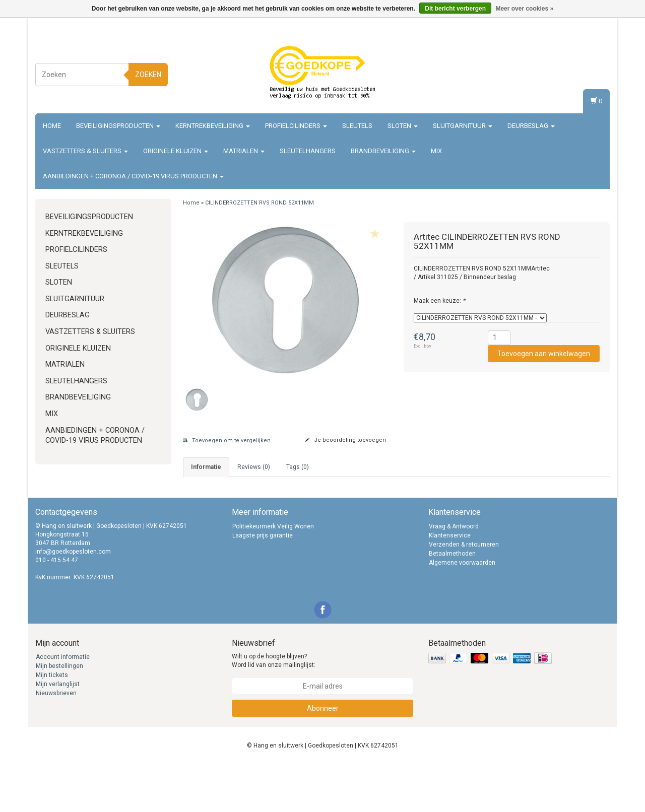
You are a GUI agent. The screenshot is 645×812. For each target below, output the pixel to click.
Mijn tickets (52, 723)
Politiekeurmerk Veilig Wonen (273, 574)
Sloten (403, 126)
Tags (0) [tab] (298, 467)
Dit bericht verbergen (455, 9)
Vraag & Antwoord (454, 574)
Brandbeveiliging (383, 151)
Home (52, 126)
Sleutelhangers (308, 151)
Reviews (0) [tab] (254, 467)
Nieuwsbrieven (56, 741)
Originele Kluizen (176, 151)
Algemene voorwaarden (462, 610)
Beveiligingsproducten (118, 126)
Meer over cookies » (524, 9)
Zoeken (148, 75)
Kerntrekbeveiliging (213, 126)
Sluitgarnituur (463, 126)
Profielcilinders (296, 126)
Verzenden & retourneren (464, 592)
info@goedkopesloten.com (73, 599)
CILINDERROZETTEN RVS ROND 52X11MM (260, 203)
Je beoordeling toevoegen (345, 440)
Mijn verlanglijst (58, 732)
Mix (436, 151)
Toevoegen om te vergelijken (227, 441)
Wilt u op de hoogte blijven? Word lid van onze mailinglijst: (274, 708)
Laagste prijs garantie (263, 583)
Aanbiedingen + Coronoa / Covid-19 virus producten (133, 176)
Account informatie (63, 705)
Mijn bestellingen (59, 714)
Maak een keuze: (439, 301)
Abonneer (323, 756)
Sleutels (357, 126)
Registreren (588, 73)
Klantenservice (450, 583)
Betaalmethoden (452, 601)
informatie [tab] (206, 467)
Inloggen (592, 63)
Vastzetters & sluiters (85, 151)
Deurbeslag (531, 126)
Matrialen (244, 151)
